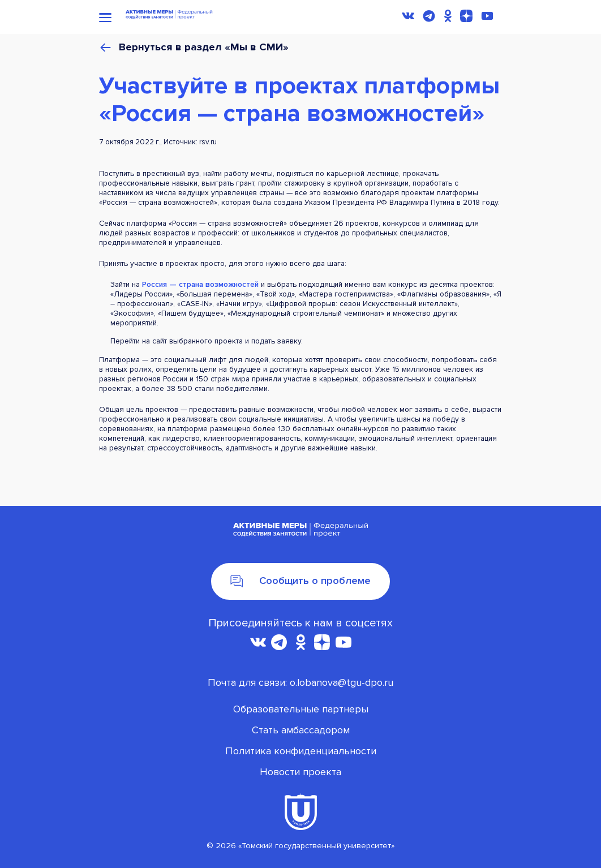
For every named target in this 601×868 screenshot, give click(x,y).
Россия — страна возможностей (200, 284)
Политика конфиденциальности (301, 751)
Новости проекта (300, 772)
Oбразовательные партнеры (301, 709)
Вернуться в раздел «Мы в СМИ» (204, 48)
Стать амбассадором (301, 730)
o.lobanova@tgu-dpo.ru (342, 682)
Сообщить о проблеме (300, 581)
